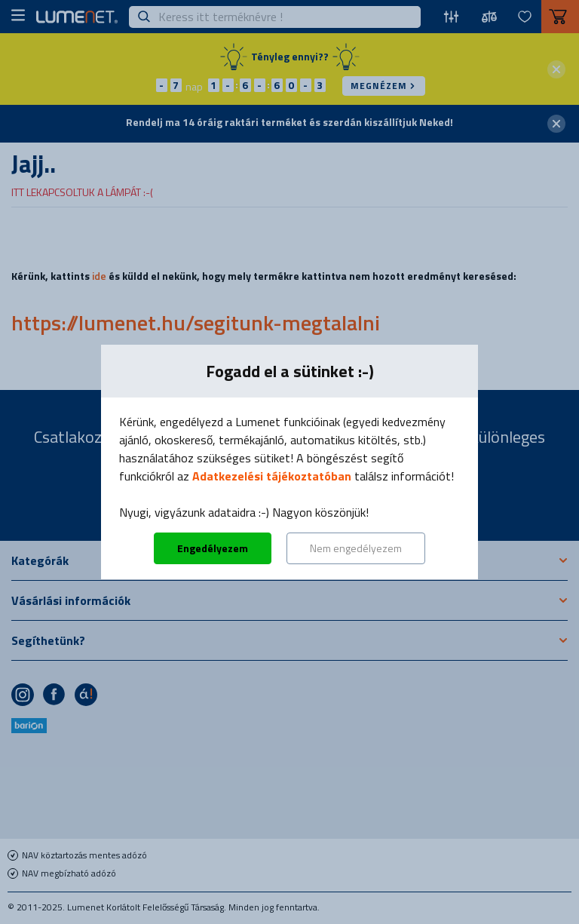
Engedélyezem (213, 548)
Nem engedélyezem (356, 548)
